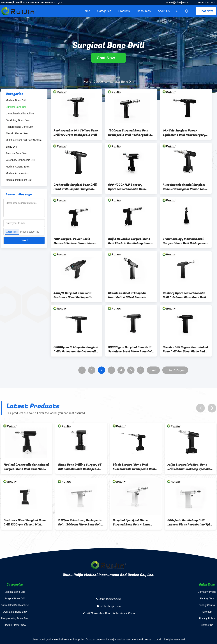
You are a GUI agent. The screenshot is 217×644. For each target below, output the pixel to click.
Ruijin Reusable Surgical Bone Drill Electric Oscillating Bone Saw (129, 241)
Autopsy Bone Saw (16, 153)
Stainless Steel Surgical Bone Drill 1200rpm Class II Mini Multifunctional (25, 522)
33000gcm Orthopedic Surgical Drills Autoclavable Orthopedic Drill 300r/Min (76, 349)
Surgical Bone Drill (16, 107)
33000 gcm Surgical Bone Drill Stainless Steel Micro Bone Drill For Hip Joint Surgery (131, 349)
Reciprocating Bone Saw (19, 127)
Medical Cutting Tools (18, 167)
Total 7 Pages (175, 370)
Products (124, 11)
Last (153, 370)
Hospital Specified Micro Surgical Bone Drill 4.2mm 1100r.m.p (131, 522)
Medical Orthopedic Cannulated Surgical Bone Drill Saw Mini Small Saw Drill (26, 467)
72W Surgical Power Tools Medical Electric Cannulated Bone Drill (74, 241)
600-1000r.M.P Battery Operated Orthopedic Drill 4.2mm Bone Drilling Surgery (129, 187)
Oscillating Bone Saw (18, 120)
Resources (144, 11)
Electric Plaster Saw (17, 133)
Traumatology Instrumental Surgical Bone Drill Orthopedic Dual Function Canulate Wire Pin (184, 241)
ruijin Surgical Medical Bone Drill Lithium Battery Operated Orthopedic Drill (190, 467)
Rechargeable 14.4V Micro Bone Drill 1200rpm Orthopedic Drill (76, 133)
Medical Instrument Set (19, 180)
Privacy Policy (207, 618)
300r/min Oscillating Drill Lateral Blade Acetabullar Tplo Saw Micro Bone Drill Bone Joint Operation (190, 522)
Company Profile (207, 592)
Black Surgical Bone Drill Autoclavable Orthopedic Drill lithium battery (134, 467)
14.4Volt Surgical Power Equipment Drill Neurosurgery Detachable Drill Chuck (184, 133)
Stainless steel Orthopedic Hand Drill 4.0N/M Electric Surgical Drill (127, 295)
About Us (164, 11)
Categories (104, 11)
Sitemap (207, 612)
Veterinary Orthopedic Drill (20, 160)
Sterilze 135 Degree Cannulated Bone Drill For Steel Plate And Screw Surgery (185, 349)
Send (24, 240)
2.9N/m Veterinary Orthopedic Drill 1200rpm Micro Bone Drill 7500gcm (80, 522)
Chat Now (206, 11)
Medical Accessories (17, 173)
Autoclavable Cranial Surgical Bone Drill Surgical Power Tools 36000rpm (185, 187)
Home (86, 11)
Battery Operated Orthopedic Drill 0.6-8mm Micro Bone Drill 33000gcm (184, 295)
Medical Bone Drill (16, 100)
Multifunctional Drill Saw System (24, 140)
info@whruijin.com (179, 3)
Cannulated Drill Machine (20, 114)
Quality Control (207, 605)
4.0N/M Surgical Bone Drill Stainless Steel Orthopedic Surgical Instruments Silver (74, 295)
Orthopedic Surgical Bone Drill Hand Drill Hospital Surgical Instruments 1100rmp (75, 187)
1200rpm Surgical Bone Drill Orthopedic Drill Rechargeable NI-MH (130, 133)
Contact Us (207, 625)
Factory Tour (207, 598)
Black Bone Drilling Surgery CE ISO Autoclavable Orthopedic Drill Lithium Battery (80, 467)
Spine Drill (11, 147)
